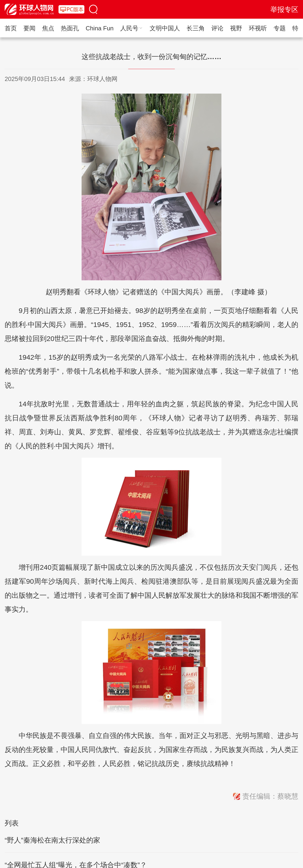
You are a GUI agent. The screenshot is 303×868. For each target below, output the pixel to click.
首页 (11, 28)
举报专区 (284, 9)
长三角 (196, 28)
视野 (236, 28)
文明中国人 (165, 28)
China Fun (100, 28)
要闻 (29, 28)
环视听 (258, 28)
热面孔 (70, 28)
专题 (280, 28)
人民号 (132, 28)
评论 (217, 28)
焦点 (48, 28)
